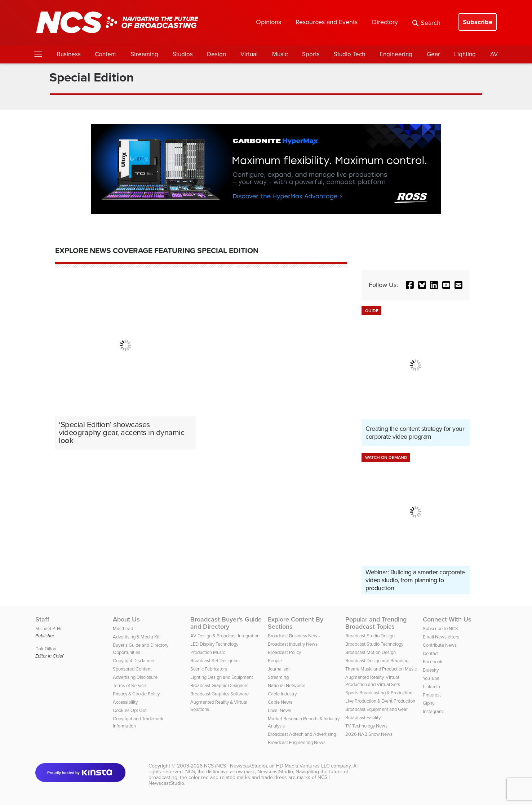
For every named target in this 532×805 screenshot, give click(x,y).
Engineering (396, 54)
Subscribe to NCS (440, 629)
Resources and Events (327, 22)
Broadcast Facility (363, 718)
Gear (433, 54)
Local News (280, 710)
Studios (183, 54)
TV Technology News (366, 726)
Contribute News (440, 645)
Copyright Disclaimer (134, 661)
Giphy (429, 703)
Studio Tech (349, 54)
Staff (42, 619)
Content (105, 54)
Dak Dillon (46, 649)
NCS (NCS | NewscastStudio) (235, 766)
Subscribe (478, 22)
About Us (126, 619)
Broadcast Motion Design (371, 652)
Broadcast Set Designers (215, 661)
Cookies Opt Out (130, 710)
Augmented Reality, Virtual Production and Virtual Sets (373, 681)
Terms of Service (129, 685)
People (275, 661)
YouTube (431, 678)
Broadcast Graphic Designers (219, 685)
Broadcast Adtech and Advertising (302, 734)
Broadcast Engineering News (297, 742)
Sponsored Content (132, 669)
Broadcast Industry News (293, 644)
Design (216, 54)
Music (280, 54)
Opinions (269, 22)
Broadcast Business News (294, 636)
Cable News (280, 702)
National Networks (287, 685)
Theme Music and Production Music (381, 669)
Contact (431, 653)
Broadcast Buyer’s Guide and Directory (226, 623)
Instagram (433, 711)
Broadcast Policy (284, 652)
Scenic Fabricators (209, 669)
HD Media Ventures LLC (303, 766)
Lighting (465, 54)
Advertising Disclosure (135, 677)
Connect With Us (447, 619)
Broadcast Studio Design (370, 636)
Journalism (279, 669)
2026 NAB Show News (369, 734)
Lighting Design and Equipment (222, 677)
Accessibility (125, 702)
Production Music (208, 652)
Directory (385, 22)
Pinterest (432, 695)
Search (426, 23)
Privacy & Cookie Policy (136, 694)
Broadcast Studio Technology (374, 644)
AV (494, 54)
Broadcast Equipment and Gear (376, 709)
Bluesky (431, 670)
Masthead (123, 629)
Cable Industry (282, 694)
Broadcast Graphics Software (220, 694)
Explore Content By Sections (296, 623)
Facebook (433, 662)
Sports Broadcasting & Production (379, 693)
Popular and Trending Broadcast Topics (376, 623)
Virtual (249, 54)
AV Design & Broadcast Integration (225, 636)
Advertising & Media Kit (136, 637)
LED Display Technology (214, 644)
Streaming (144, 54)
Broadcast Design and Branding (377, 661)
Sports (311, 54)
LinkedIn (431, 687)
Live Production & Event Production (380, 701)
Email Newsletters (441, 637)
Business (69, 54)
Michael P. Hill (49, 629)
